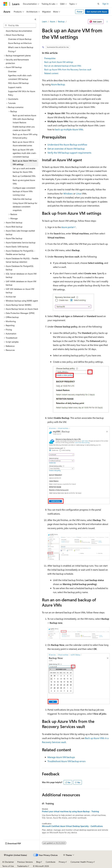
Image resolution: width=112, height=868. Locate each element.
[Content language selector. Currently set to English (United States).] (16, 855)
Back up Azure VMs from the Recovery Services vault (68, 69)
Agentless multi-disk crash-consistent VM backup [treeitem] (20, 77)
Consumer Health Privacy (82, 862)
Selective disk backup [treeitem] (22, 199)
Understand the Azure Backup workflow (67, 145)
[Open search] (98, 4)
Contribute (51, 862)
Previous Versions (25, 862)
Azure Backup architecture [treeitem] (20, 43)
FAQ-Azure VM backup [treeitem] (18, 83)
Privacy (62, 862)
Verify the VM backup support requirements (69, 153)
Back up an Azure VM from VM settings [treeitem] (25, 162)
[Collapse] (35, 19)
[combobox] (20, 25)
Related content (51, 73)
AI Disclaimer (8, 862)
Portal (80, 12)
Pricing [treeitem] (11, 51)
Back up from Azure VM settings (59, 62)
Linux (79, 193)
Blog (38, 862)
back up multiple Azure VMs (69, 129)
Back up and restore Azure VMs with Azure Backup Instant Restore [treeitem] (24, 119)
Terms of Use (8, 866)
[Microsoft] (5, 4)
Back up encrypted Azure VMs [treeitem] (24, 182)
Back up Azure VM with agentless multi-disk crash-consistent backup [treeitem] (25, 153)
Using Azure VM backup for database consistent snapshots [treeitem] (25, 207)
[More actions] (107, 22)
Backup (61, 21)
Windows (68, 193)
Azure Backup (58, 84)
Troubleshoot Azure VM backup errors (67, 761)
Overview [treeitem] (12, 71)
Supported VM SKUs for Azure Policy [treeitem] (22, 93)
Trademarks (22, 866)
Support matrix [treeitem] (15, 87)
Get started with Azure (97, 12)
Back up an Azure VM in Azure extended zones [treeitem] (23, 144)
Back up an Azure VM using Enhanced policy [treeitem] (25, 136)
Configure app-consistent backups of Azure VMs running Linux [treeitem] (24, 191)
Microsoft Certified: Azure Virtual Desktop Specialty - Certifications (72, 826)
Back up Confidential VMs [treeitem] (24, 176)
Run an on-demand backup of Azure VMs (63, 66)
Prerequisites (50, 58)
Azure (52, 21)
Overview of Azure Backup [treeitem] (20, 39)
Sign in (106, 4)
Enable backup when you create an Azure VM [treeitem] (24, 128)
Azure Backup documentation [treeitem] (19, 31)
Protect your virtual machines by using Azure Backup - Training (70, 811)
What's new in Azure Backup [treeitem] (21, 47)
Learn (44, 21)
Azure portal (67, 227)
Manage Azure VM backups (61, 757)
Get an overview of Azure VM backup (66, 149)
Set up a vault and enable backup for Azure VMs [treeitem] (24, 170)
